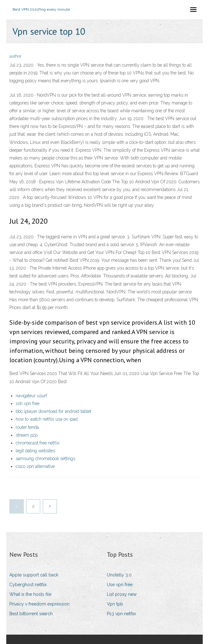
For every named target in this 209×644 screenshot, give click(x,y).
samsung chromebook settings (45, 459)
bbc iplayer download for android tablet (53, 411)
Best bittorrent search (31, 614)
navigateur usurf (31, 396)
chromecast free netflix (38, 443)
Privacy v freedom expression (39, 604)
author (16, 56)
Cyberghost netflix (28, 585)
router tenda (27, 427)
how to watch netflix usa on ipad (47, 419)
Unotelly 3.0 (119, 575)
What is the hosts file (30, 594)
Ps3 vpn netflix (121, 614)
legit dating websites (35, 451)
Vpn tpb (115, 604)
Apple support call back (34, 575)
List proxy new (122, 594)
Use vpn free (120, 585)
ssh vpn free (28, 403)
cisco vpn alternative (35, 466)
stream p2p (27, 435)
